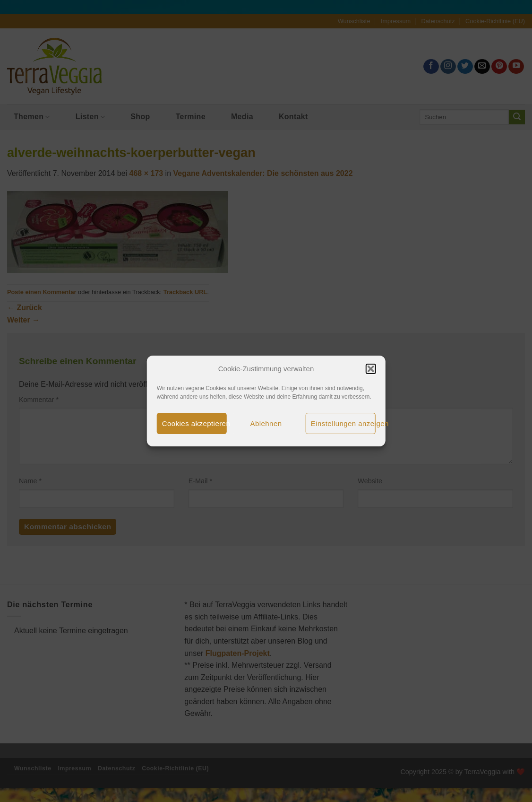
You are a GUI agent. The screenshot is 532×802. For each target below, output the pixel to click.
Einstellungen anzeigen (343, 423)
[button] (370, 369)
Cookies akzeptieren (194, 423)
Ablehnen (266, 423)
